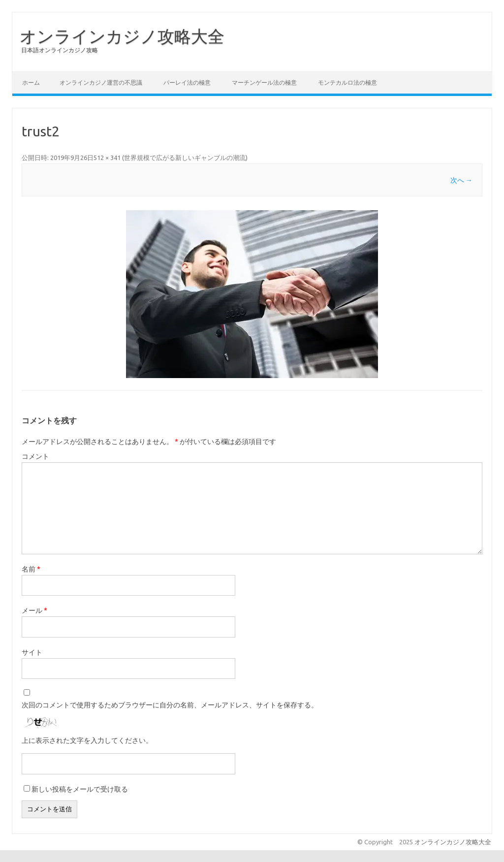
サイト (32, 652)
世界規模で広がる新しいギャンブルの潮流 (185, 158)
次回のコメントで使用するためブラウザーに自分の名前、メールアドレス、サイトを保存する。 (170, 705)
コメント (35, 456)
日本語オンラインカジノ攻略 (60, 50)
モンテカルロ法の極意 (347, 82)
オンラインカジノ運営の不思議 (101, 82)
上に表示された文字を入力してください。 (87, 740)
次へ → (461, 180)
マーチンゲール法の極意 (264, 82)
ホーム (31, 82)
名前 (31, 569)
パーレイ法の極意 (187, 82)
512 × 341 (107, 158)
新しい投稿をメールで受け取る (80, 789)
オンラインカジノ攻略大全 (122, 36)
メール (34, 610)
